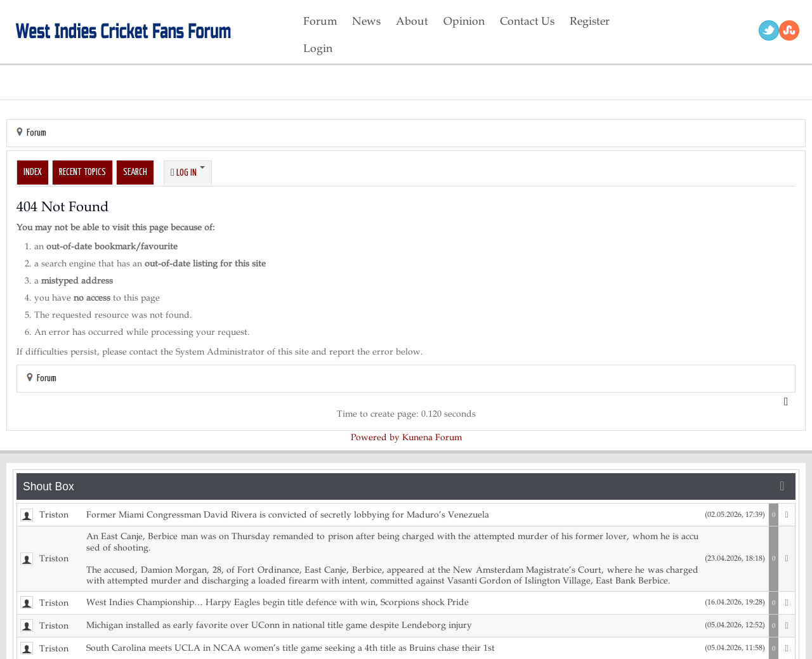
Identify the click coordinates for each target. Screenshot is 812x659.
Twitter (769, 30)
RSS (789, 30)
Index (33, 172)
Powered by (375, 437)
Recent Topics (82, 172)
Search (135, 172)
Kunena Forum (432, 437)
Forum (36, 133)
